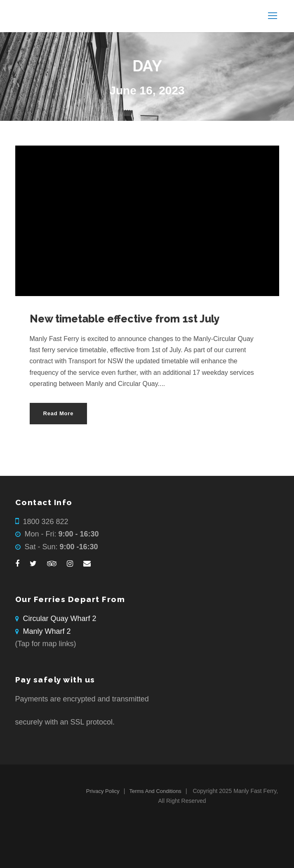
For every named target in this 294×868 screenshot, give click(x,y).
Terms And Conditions (155, 791)
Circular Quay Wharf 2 (60, 619)
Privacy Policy (103, 791)
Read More (59, 413)
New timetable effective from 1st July (125, 319)
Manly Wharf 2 (47, 631)
